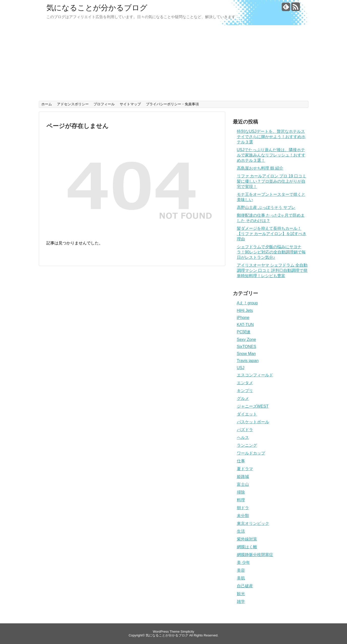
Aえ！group (247, 303)
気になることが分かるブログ (97, 8)
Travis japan (248, 361)
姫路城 (243, 477)
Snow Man (246, 354)
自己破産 (245, 586)
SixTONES (247, 347)
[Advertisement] (174, 63)
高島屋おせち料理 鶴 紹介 (260, 168)
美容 (241, 570)
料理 (241, 500)
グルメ (243, 398)
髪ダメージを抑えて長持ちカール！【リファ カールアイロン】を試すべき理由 (272, 234)
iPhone (243, 318)
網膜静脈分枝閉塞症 (255, 555)
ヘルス (243, 438)
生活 (241, 531)
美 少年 (243, 562)
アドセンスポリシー (73, 104)
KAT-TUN (245, 325)
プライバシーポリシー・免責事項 (172, 104)
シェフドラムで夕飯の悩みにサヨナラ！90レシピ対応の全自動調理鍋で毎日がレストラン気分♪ (271, 252)
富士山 (243, 484)
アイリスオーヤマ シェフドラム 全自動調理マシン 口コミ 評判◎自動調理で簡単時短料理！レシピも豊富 (272, 270)
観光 (241, 594)
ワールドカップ (251, 453)
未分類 (243, 516)
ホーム (47, 104)
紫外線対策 (247, 539)
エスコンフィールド (255, 375)
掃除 (241, 492)
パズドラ (245, 430)
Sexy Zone (246, 340)
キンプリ (245, 391)
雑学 (241, 602)
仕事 (241, 461)
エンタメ (245, 383)
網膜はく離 (247, 547)
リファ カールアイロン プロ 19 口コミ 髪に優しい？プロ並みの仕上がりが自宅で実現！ (272, 181)
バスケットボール (253, 422)
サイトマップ (130, 104)
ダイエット (247, 414)
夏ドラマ (245, 469)
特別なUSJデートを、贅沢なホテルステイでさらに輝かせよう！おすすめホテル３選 (271, 137)
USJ (241, 368)
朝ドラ (243, 508)
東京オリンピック (253, 523)
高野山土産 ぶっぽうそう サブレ (266, 207)
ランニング (247, 445)
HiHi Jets (245, 311)
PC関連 (244, 332)
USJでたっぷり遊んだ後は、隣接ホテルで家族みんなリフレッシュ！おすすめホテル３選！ (271, 155)
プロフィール (104, 104)
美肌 (241, 578)
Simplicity (187, 632)
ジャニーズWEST (253, 406)
